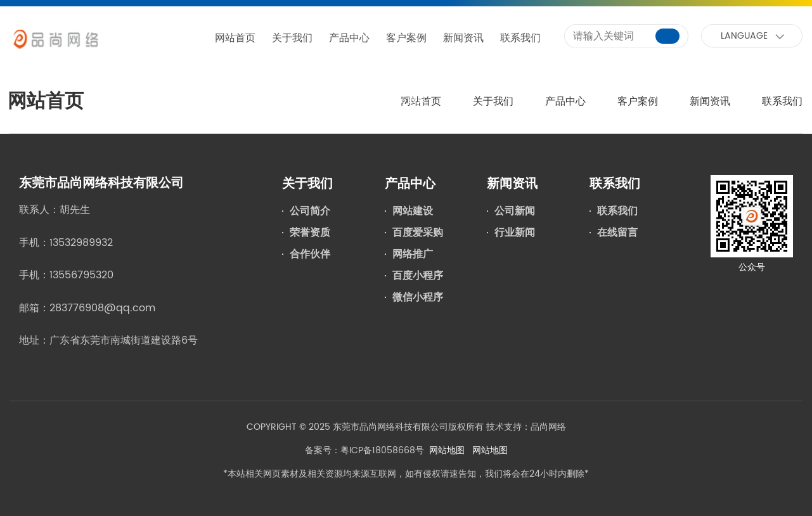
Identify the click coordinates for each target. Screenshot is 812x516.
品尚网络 (548, 427)
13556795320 (81, 275)
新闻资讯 (463, 38)
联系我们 (520, 38)
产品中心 (349, 38)
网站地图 (447, 450)
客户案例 (406, 38)
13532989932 (81, 243)
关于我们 (292, 38)
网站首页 (235, 38)
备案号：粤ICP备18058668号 (364, 450)
